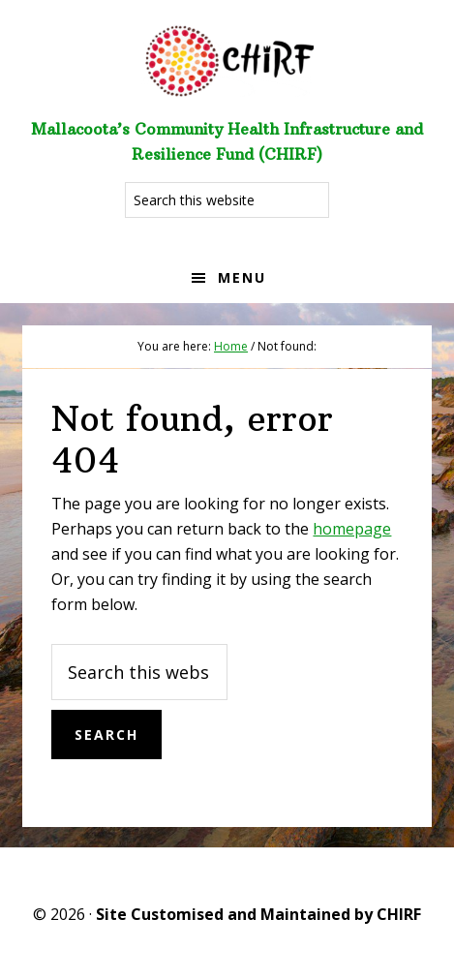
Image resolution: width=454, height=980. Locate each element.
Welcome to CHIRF (227, 58)
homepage (352, 529)
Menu (242, 277)
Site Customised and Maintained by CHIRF (258, 914)
